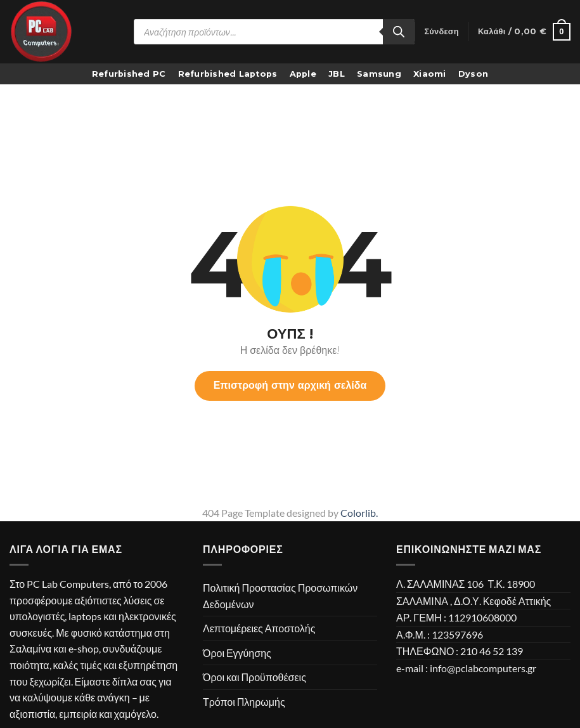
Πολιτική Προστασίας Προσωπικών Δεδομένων (280, 596)
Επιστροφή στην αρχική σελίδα (290, 385)
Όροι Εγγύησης (237, 653)
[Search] (399, 32)
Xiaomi (430, 74)
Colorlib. (359, 513)
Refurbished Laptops (228, 74)
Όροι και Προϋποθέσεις (255, 677)
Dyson (473, 74)
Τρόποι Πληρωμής (244, 702)
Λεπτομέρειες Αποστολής (259, 628)
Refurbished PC (129, 74)
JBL (337, 74)
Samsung (379, 74)
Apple (303, 74)
